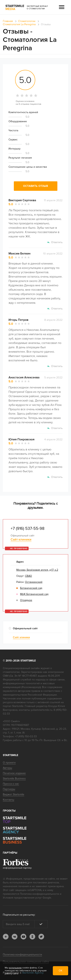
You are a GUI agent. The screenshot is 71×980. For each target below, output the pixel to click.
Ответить (57, 242)
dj (6, 937)
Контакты (9, 800)
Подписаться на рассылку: (19, 915)
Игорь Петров (18, 320)
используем (15, 968)
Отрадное (26, 600)
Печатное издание (14, 773)
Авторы (7, 768)
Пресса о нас (11, 784)
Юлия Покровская (21, 439)
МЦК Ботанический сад (34, 594)
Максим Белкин (20, 254)
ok (32, 937)
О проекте (9, 763)
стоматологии (11, 672)
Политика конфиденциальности (39, 894)
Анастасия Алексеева (24, 377)
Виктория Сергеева (22, 200)
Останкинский (34, 582)
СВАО (28, 576)
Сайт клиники (21, 540)
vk (15, 937)
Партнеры (9, 789)
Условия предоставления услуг (22, 898)
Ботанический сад (31, 588)
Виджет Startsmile (14, 794)
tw (41, 937)
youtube (23, 937)
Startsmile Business (14, 778)
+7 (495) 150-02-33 (26, 736)
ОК (60, 971)
